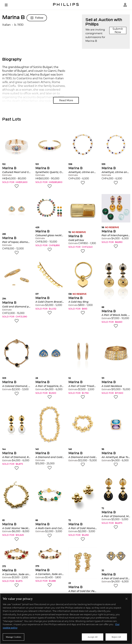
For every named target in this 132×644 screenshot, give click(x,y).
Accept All (93, 637)
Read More (66, 100)
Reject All (116, 637)
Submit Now (118, 30)
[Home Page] (66, 5)
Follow (37, 18)
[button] (17, 160)
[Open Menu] (9, 5)
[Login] (125, 5)
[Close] (126, 599)
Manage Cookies (14, 637)
